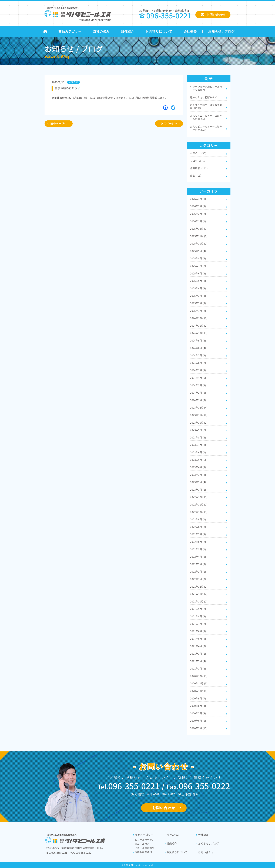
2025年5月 (198, 281)
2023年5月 (198, 460)
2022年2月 (198, 572)
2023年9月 (198, 430)
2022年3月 (198, 564)
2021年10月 (199, 602)
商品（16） (196, 176)
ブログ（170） (198, 161)
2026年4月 (198, 199)
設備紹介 (128, 32)
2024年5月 (198, 370)
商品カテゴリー (70, 32)
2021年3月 (198, 654)
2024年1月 (198, 400)
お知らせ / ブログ (221, 32)
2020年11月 (199, 683)
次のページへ (169, 123)
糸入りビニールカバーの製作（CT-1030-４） (206, 128)
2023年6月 (198, 452)
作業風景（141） (200, 168)
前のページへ (59, 123)
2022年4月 (198, 557)
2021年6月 (198, 631)
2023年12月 (199, 408)
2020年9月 (198, 698)
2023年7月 (198, 445)
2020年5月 (199, 728)
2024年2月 (198, 393)
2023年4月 (198, 467)
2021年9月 (198, 609)
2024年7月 (198, 355)
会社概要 (190, 32)
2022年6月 (198, 542)
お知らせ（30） (199, 153)
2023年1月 (198, 490)
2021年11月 (199, 594)
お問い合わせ (164, 808)
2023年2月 (198, 482)
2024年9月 (198, 341)
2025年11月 (199, 236)
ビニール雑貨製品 (144, 848)
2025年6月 (198, 273)
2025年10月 (199, 244)
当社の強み (101, 32)
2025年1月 (198, 311)
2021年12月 (199, 587)
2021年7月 (198, 624)
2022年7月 (198, 534)
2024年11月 (199, 326)
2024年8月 (198, 348)
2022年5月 (198, 549)
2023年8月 (198, 438)
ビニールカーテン (144, 840)
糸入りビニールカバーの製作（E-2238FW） (206, 118)
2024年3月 (198, 385)
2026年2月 (198, 214)
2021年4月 (198, 646)
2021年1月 (198, 669)
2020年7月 (198, 713)
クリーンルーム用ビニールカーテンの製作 (206, 88)
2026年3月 (198, 206)
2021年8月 (198, 616)
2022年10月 (199, 512)
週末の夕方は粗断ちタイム (205, 97)
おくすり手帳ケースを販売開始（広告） (206, 107)
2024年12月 (199, 318)
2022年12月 (199, 497)
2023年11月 (199, 415)
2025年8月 (198, 258)
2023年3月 (198, 475)
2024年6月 (198, 363)
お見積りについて (159, 32)
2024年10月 (199, 333)
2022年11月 (199, 505)
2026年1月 (198, 221)
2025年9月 (198, 251)
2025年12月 (199, 229)
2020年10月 (199, 691)
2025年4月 (198, 288)
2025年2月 (198, 303)
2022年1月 (198, 579)
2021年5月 (198, 639)
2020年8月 (198, 706)
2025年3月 (198, 296)
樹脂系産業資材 (142, 852)
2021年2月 (198, 661)
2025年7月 (198, 266)
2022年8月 (198, 527)
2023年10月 (199, 423)
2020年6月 (198, 721)
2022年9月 (198, 519)
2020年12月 (199, 676)
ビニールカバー (142, 844)
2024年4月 (198, 378)
